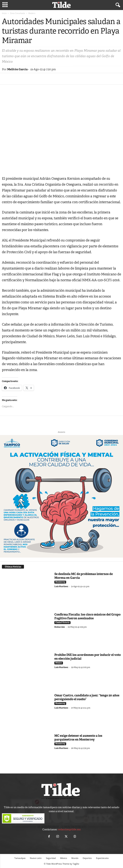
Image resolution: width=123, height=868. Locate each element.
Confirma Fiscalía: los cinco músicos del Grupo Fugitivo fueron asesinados (87, 616)
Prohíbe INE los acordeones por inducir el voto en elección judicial (88, 657)
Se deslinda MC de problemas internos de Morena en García (84, 576)
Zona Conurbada (17, 13)
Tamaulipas (20, 858)
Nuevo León (36, 858)
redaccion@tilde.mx (69, 829)
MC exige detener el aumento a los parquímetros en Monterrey (78, 738)
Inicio (4, 13)
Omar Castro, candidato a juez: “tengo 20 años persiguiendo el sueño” (87, 697)
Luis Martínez (61, 586)
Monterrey (60, 582)
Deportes (87, 858)
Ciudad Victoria (62, 622)
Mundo (75, 858)
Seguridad (51, 858)
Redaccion (60, 627)
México (59, 663)
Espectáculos (102, 858)
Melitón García (17, 69)
